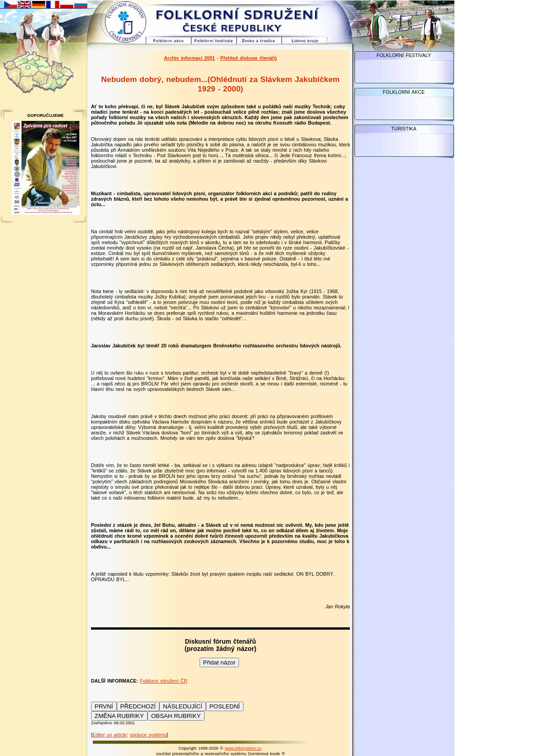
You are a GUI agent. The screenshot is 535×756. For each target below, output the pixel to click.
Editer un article (110, 735)
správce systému (148, 735)
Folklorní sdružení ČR (164, 681)
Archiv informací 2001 (189, 58)
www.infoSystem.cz (243, 748)
